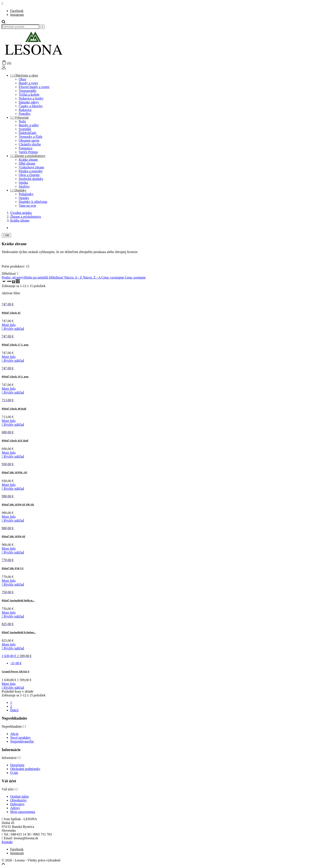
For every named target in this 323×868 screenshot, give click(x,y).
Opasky (24, 198)
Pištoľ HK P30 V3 (13, 568)
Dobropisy (17, 804)
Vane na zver (28, 206)
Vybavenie (19, 117)
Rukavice (25, 110)
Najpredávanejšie (22, 741)
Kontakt (7, 842)
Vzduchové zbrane (31, 167)
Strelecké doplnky (31, 179)
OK (6, 235)
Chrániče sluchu (30, 144)
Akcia (14, 734)
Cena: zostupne (135, 277)
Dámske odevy (29, 102)
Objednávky (18, 800)
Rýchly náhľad (13, 329)
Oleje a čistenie (29, 175)
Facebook (17, 11)
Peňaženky (26, 194)
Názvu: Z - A (92, 277)
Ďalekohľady (28, 133)
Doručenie (17, 765)
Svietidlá (25, 129)
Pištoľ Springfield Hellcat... (18, 600)
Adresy (15, 808)
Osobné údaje (20, 796)
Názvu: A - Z (73, 277)
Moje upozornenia (23, 812)
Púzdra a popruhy (31, 171)
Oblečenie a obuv (24, 75)
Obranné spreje (29, 140)
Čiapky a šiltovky (31, 106)
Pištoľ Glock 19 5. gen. (15, 376)
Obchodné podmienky (25, 769)
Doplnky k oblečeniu (33, 202)
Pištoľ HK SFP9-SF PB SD (18, 504)
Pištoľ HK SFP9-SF (14, 536)
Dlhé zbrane (27, 163)
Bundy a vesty (28, 83)
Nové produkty (20, 738)
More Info (9, 325)
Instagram (17, 15)
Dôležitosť (10, 274)
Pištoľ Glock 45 (11, 313)
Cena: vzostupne (113, 277)
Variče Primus (28, 152)
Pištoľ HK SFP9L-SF (14, 472)
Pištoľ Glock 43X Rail (15, 440)
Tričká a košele (29, 95)
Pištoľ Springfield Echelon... (19, 632)
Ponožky (25, 114)
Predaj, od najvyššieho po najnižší (25, 277)
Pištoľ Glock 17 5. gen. (15, 345)
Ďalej (15, 710)
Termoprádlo (27, 91)
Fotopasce (26, 148)
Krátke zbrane (28, 160)
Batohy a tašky (29, 125)
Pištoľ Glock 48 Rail (14, 409)
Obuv (23, 79)
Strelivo (24, 186)
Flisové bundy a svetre (34, 87)
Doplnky (18, 190)
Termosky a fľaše (31, 137)
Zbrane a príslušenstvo (28, 156)
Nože (22, 121)
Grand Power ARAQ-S (16, 671)
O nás (14, 773)
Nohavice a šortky (31, 98)
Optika (23, 183)
